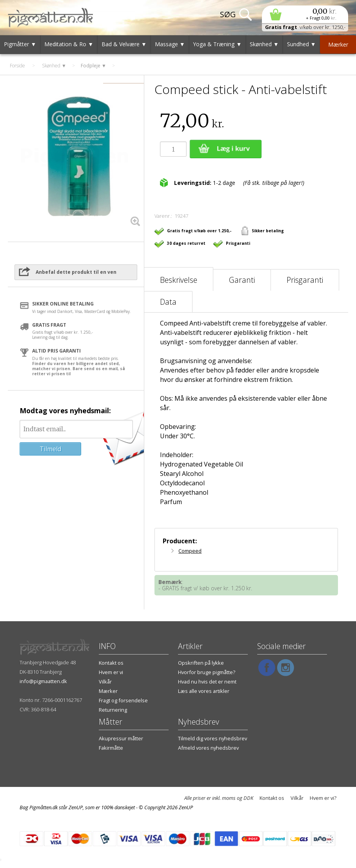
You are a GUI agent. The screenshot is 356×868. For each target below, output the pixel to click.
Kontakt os (111, 663)
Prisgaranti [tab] (305, 280)
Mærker (108, 691)
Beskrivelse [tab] (179, 280)
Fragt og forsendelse (123, 700)
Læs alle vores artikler (204, 691)
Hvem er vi (111, 672)
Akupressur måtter (121, 738)
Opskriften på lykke (201, 663)
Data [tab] (168, 302)
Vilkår (105, 682)
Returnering (113, 710)
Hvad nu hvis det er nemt (207, 682)
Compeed (190, 551)
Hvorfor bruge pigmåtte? (207, 672)
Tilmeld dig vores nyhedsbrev (213, 738)
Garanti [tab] (242, 280)
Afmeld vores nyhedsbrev (208, 748)
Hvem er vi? (323, 798)
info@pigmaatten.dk (43, 681)
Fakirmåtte (111, 748)
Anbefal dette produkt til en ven (76, 272)
